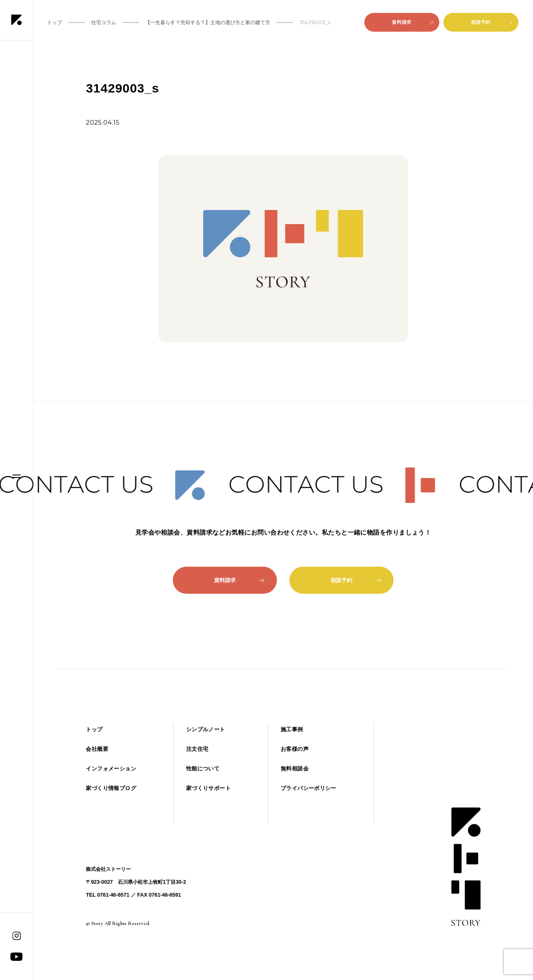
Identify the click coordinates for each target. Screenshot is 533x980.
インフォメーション (111, 769)
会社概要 (97, 749)
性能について (203, 769)
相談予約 (491, 22)
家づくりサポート (208, 788)
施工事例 (292, 729)
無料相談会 (295, 769)
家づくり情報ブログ (111, 788)
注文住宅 (197, 749)
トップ (94, 729)
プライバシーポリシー (309, 788)
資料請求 (412, 22)
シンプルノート (206, 729)
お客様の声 (295, 749)
